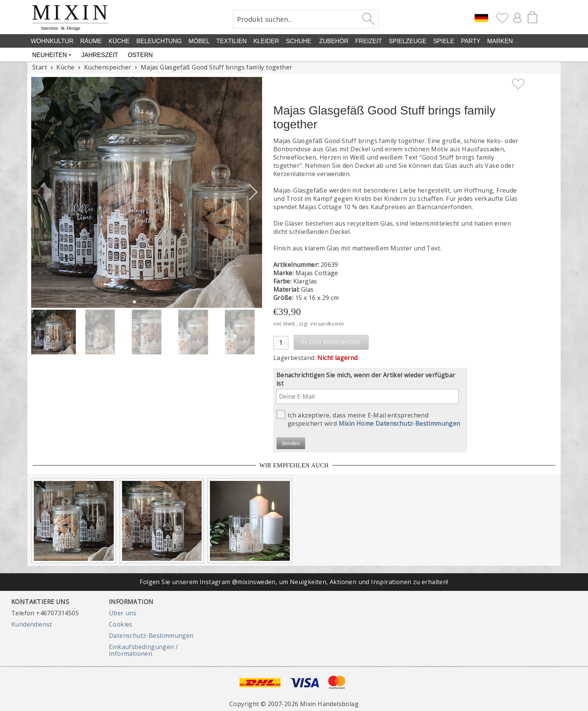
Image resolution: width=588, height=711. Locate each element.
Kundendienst (32, 624)
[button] (253, 192)
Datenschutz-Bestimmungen (151, 636)
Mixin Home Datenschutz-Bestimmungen (400, 423)
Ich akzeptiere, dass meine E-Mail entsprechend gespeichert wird (368, 419)
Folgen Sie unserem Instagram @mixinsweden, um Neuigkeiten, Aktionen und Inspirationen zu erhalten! (294, 582)
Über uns (123, 613)
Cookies (121, 624)
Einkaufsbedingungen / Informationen (143, 650)
